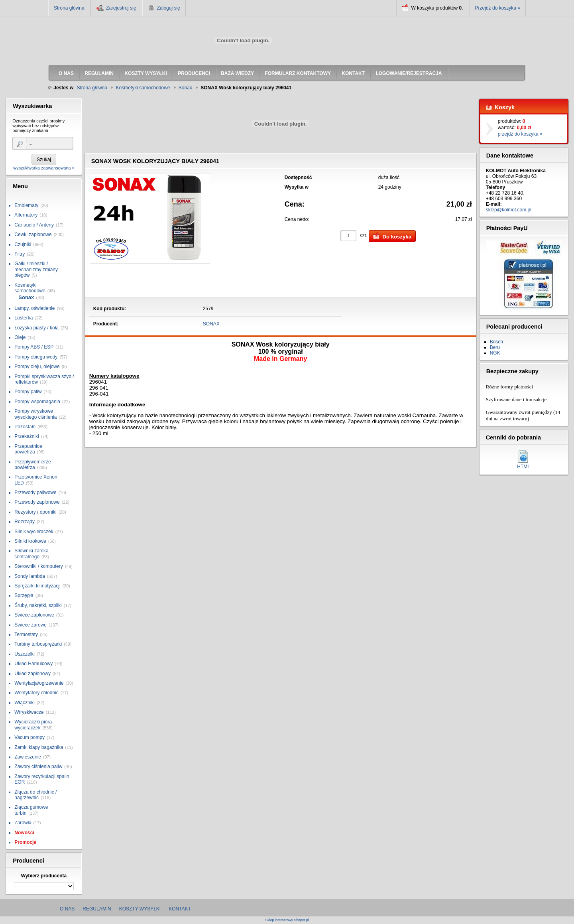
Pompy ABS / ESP (34, 347)
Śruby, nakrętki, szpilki (38, 605)
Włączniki (25, 703)
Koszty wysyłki (140, 909)
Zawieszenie (28, 757)
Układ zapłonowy (32, 674)
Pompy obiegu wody (36, 357)
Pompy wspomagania (37, 402)
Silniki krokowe (30, 541)
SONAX (211, 324)
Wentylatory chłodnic (36, 693)
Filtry (20, 254)
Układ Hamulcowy (33, 664)
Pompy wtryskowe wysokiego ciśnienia (35, 414)
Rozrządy (25, 522)
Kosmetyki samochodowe (30, 288)
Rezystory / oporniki (35, 512)
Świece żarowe (30, 625)
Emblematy (26, 205)
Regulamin (97, 909)
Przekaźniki (27, 436)
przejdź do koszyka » (520, 134)
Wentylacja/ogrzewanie (39, 683)
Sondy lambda (30, 576)
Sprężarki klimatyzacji (37, 586)
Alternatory (26, 215)
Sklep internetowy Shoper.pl (287, 920)
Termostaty (26, 634)
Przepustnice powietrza (28, 449)
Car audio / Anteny (34, 225)
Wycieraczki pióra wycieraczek (33, 725)
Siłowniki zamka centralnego (31, 554)
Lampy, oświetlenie (34, 308)
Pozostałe (25, 427)
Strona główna (69, 8)
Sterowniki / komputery (38, 566)
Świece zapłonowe (34, 615)
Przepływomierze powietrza (32, 465)
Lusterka (24, 318)
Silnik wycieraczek (34, 532)
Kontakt (180, 909)
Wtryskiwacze (29, 712)
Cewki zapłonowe (33, 234)
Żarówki (23, 823)
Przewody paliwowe (35, 493)
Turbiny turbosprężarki (38, 644)
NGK (495, 353)
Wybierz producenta (44, 876)
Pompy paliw (28, 392)
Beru (495, 347)
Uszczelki (25, 654)
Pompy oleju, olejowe (37, 366)
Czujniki (23, 244)
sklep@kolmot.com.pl (509, 210)
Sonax (26, 297)
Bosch (496, 342)
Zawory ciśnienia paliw (38, 766)
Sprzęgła (24, 595)
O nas (67, 909)
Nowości (24, 833)
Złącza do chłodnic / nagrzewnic (35, 795)
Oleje (20, 337)
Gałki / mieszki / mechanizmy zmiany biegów (36, 269)
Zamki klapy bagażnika (39, 747)
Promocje (25, 842)
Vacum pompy (29, 737)
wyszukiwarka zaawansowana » (44, 168)
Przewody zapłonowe (37, 502)
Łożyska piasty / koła (36, 328)
